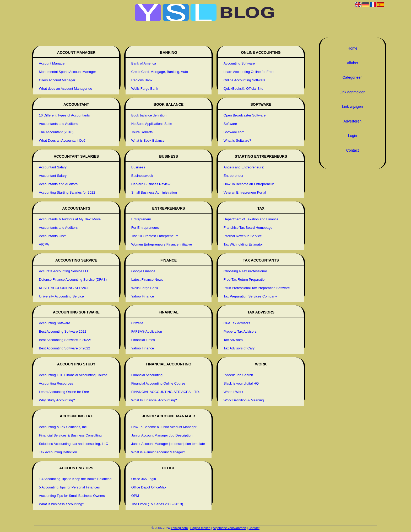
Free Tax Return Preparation (245, 280)
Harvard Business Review (151, 184)
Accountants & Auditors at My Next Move (70, 219)
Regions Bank (142, 80)
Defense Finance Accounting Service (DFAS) (73, 280)
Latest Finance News (147, 280)
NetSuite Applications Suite (152, 124)
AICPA (44, 244)
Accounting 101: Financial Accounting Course (73, 375)
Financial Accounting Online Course (158, 383)
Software (230, 124)
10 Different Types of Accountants (64, 115)
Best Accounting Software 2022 (63, 331)
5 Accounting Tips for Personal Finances (69, 487)
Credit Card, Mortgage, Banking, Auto (160, 72)
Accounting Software (55, 323)
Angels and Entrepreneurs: (244, 167)
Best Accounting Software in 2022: (65, 340)
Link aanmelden (352, 92)
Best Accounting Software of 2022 (65, 348)
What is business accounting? (62, 504)
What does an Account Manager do (66, 89)
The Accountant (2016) (56, 132)
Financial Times (143, 340)
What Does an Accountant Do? (62, 140)
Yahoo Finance (143, 296)
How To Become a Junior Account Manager (164, 427)
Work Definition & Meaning (244, 400)
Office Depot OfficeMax (149, 487)
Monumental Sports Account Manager (68, 72)
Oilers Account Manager (57, 80)
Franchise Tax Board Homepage (248, 228)
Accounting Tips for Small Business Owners (72, 496)
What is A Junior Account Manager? (158, 452)
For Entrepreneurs (145, 228)
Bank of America (144, 63)
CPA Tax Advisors (237, 323)
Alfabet (353, 63)
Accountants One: (53, 236)
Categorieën (353, 77)
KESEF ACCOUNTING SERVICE (64, 288)
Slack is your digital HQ (241, 383)
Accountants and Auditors (58, 124)
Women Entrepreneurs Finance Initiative (162, 244)
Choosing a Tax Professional (245, 271)
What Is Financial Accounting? (154, 400)
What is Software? (237, 140)
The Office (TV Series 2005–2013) (157, 504)
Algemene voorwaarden (229, 528)
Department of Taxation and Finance (251, 219)
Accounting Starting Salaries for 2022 (67, 192)
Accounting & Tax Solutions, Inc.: (64, 427)
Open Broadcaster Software (245, 115)
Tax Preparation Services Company (250, 296)
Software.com (234, 132)
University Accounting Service (61, 296)
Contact (353, 150)
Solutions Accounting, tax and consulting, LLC (74, 444)
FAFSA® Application (147, 331)
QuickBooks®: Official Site (244, 89)
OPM (135, 496)
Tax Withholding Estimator (243, 244)
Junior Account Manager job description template (168, 444)
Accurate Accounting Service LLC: (65, 271)
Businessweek (142, 176)
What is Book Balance (148, 140)
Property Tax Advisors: (240, 331)
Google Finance (143, 271)
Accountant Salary (53, 167)
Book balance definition (149, 115)
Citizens (137, 323)
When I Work (233, 392)
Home (352, 48)
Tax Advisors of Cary (239, 348)
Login (353, 136)
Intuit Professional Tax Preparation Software (257, 288)
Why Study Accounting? (57, 400)
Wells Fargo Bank (145, 89)
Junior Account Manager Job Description (162, 435)
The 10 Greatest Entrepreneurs (155, 236)
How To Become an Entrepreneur (249, 184)
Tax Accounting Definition (58, 452)
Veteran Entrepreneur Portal (245, 192)
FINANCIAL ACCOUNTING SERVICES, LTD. (166, 392)
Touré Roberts (142, 132)
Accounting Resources (56, 383)
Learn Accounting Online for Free (64, 392)
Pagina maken (200, 528)
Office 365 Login (144, 479)
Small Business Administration (154, 192)
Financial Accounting (147, 375)
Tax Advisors (233, 340)
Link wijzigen (352, 107)
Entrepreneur (141, 219)
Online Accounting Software (245, 80)
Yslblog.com (179, 528)
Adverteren (352, 121)
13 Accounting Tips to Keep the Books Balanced (75, 479)
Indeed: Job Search (238, 375)
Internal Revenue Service (243, 236)
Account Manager (52, 63)
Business (138, 167)
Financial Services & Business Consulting (70, 435)
